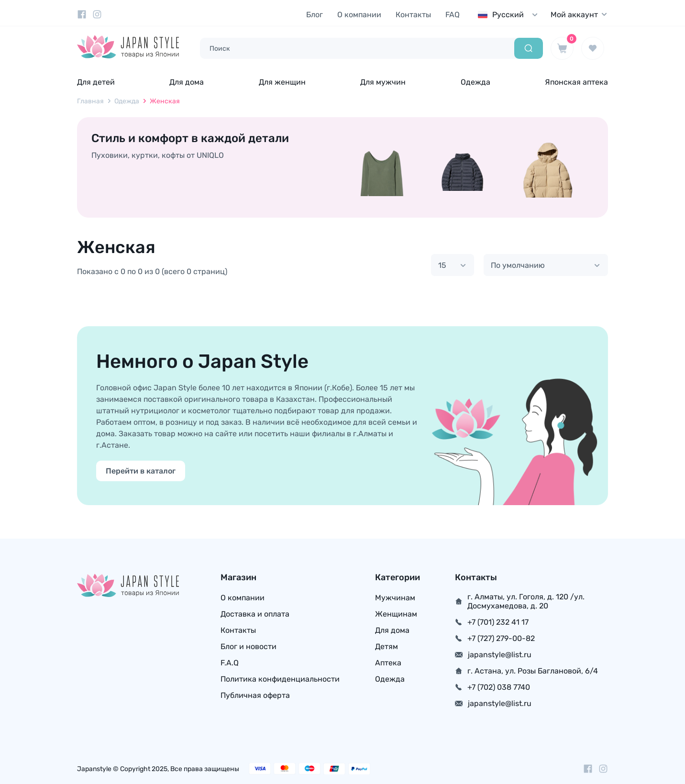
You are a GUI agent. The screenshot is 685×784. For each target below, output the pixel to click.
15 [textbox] (442, 265)
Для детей (96, 82)
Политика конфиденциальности (280, 679)
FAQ (453, 15)
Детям (387, 646)
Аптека (388, 663)
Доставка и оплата (255, 614)
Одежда (475, 82)
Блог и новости (249, 646)
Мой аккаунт (579, 15)
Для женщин (282, 82)
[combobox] (510, 15)
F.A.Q (230, 663)
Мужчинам (395, 598)
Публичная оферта (255, 695)
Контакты (413, 15)
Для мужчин (383, 82)
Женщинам (396, 614)
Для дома (187, 82)
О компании (359, 15)
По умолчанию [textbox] (518, 265)
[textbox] (510, 15)
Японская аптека (576, 82)
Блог (315, 15)
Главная (90, 101)
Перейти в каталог (141, 471)
